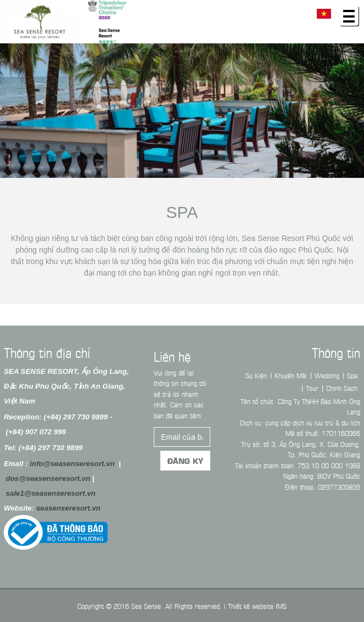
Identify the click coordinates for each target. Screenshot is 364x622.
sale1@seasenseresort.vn (47, 493)
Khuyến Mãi (294, 375)
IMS (281, 606)
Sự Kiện (259, 375)
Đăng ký (185, 464)
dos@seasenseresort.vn (44, 478)
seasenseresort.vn (65, 508)
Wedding (330, 375)
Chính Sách (345, 388)
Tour (315, 388)
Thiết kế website (251, 606)
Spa (182, 212)
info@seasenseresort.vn (69, 464)
